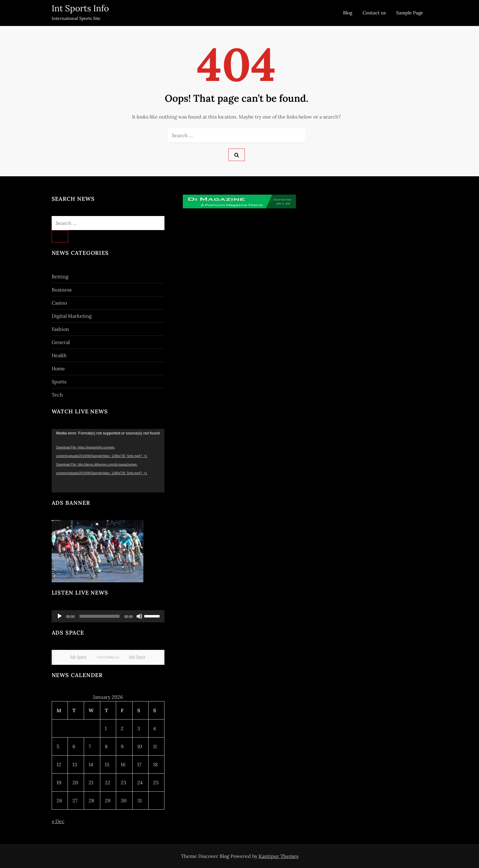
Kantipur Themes (278, 856)
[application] (108, 461)
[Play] (60, 616)
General (61, 342)
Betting (60, 277)
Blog (348, 13)
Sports (59, 382)
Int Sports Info (80, 8)
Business (62, 290)
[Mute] (139, 616)
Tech (57, 395)
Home (58, 368)
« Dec (58, 821)
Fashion (60, 329)
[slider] (99, 616)
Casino (59, 303)
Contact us (374, 13)
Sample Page (410, 13)
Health (59, 355)
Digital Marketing (72, 316)
